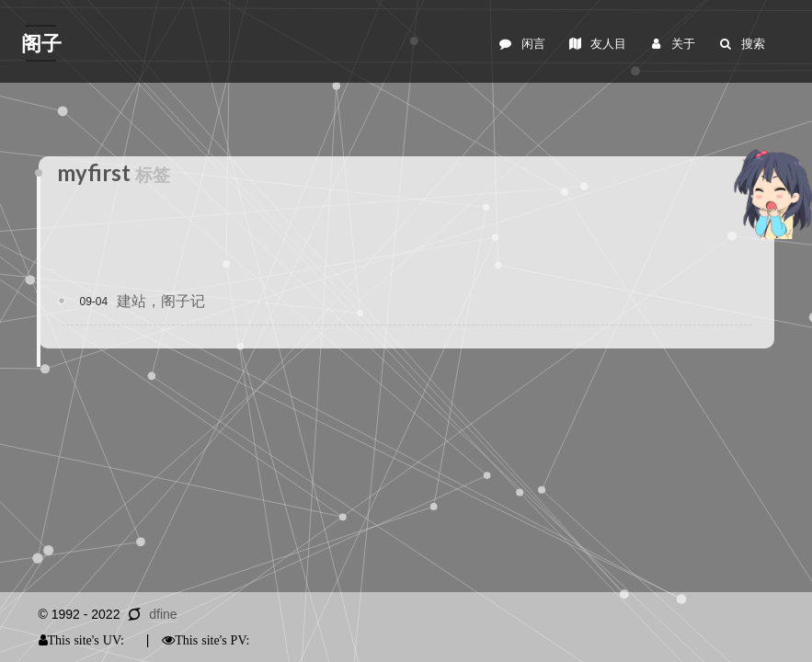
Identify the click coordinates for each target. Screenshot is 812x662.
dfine (163, 614)
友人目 (597, 44)
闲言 (522, 44)
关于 (672, 44)
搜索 (741, 44)
